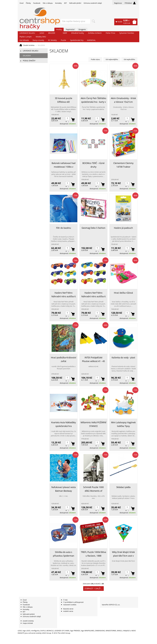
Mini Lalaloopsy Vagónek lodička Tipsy (123, 424)
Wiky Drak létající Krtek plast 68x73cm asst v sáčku (123, 554)
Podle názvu (95, 59)
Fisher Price (111, 33)
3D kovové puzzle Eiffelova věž (64, 100)
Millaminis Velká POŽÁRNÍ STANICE (93, 424)
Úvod (22, 3)
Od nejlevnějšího (112, 59)
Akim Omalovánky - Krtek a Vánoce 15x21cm (123, 100)
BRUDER (52, 33)
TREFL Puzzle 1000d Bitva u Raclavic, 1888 (93, 554)
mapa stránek (28, 623)
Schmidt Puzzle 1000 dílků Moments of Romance (93, 489)
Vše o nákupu (48, 3)
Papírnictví (70, 29)
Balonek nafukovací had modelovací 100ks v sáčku (64, 165)
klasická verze (68, 609)
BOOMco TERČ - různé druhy (94, 165)
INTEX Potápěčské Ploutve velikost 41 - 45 (94, 359)
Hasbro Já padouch (123, 228)
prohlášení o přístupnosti (74, 602)
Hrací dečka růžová (123, 293)
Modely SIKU (41, 37)
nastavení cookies (70, 605)
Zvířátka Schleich (95, 33)
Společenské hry (77, 40)
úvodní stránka (28, 621)
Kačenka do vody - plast (123, 357)
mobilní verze (68, 611)
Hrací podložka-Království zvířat (64, 359)
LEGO (42, 33)
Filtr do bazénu (64, 228)
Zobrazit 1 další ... (93, 589)
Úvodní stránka (29, 45)
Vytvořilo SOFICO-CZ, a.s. (111, 605)
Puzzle (63, 40)
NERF (65, 33)
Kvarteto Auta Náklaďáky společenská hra (63, 424)
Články (28, 3)
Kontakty (58, 3)
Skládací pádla (123, 487)
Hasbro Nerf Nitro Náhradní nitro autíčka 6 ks (64, 295)
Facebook (37, 3)
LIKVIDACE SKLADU (27, 33)
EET (65, 3)
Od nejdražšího (129, 59)
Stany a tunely (38, 40)
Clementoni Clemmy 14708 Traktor (123, 165)
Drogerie (82, 29)
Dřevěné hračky (78, 33)
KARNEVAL (91, 40)
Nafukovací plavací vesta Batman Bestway (64, 489)
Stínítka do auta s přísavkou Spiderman (63, 554)
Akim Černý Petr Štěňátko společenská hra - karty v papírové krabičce (93, 100)
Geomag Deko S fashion (94, 228)
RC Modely (52, 40)
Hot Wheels (24, 40)
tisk (66, 600)
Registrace (118, 3)
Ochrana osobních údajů (93, 3)
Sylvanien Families (127, 33)
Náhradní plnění (75, 3)
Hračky (59, 29)
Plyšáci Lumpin (26, 37)
